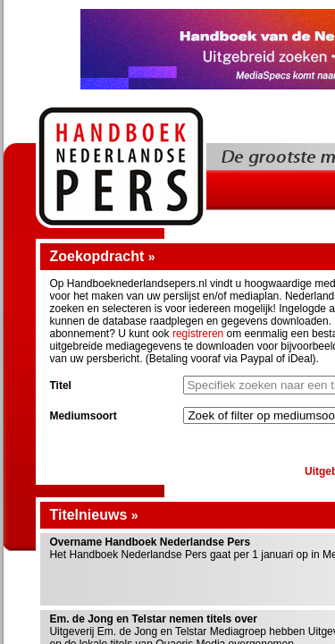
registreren (198, 334)
